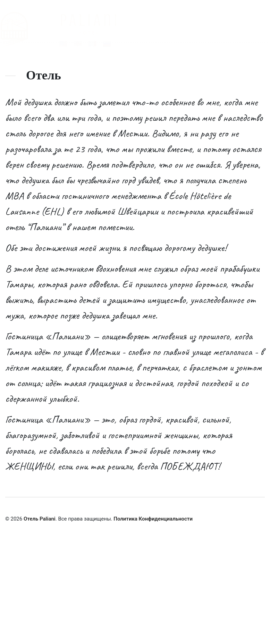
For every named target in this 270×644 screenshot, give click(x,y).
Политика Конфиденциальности (153, 519)
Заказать (108, 614)
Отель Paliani (40, 519)
